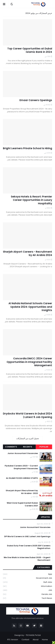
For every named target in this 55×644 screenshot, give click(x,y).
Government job (27, 578)
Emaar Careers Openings (36, 100)
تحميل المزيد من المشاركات (28, 438)
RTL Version (13, 640)
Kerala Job (27, 594)
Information (27, 586)
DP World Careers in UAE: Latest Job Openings (27, 537)
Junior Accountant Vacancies (23, 453)
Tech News (27, 598)
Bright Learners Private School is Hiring (27, 148)
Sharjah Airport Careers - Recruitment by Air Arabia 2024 (27, 254)
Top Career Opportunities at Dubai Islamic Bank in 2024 (30, 50)
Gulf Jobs (27, 582)
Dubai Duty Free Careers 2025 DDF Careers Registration (29, 547)
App (27, 574)
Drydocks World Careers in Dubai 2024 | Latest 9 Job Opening (27, 415)
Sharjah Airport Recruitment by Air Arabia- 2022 (22, 492)
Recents (28, 447)
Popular (44, 447)
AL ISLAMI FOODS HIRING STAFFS (22, 478)
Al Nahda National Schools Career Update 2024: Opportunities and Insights (30, 307)
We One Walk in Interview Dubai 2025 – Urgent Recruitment (27, 559)
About (36, 640)
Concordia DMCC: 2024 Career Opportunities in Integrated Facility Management (29, 362)
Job (27, 590)
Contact (25, 640)
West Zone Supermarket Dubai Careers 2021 (22, 504)
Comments (11, 447)
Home (45, 640)
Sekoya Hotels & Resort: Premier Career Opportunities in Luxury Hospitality (31, 200)
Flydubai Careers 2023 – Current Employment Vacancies (21, 467)
